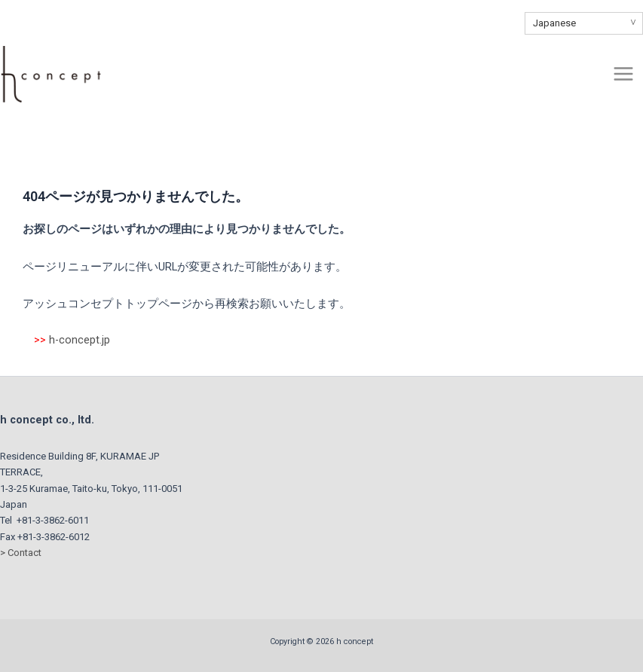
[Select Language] (584, 23)
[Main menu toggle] (623, 74)
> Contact (21, 553)
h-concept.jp (80, 340)
